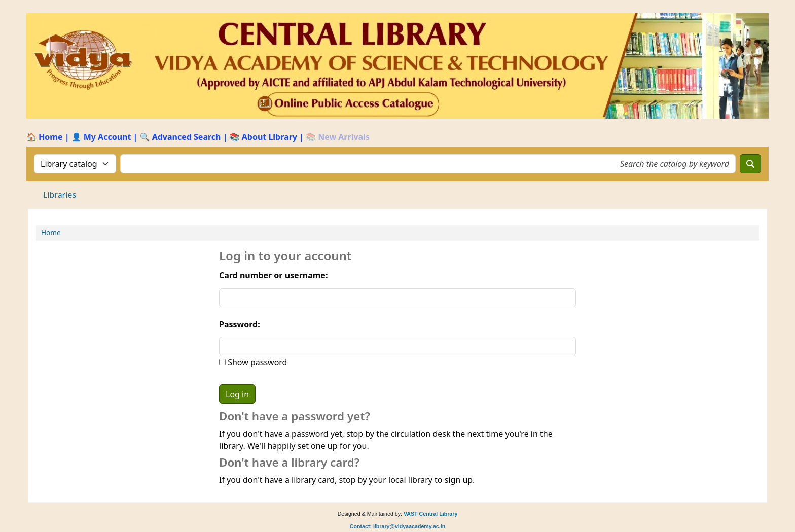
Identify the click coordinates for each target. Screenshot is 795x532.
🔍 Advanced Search (180, 137)
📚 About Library (263, 137)
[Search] (750, 164)
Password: (240, 324)
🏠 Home (44, 137)
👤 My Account (101, 137)
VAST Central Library (430, 514)
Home (51, 233)
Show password (256, 362)
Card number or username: (273, 275)
